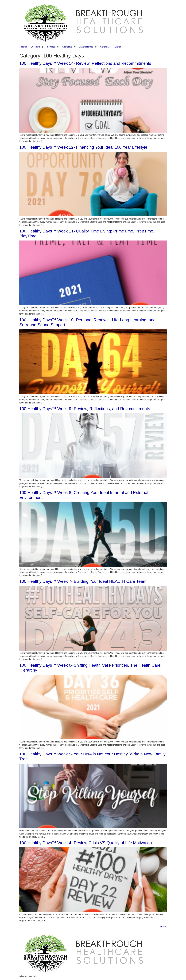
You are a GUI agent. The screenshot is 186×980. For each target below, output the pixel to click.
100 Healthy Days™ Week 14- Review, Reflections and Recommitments (85, 63)
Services (51, 47)
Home (24, 47)
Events (118, 47)
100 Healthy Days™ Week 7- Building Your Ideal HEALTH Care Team (83, 581)
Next (163, 926)
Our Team (35, 47)
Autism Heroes (86, 47)
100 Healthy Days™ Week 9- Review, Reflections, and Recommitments (85, 409)
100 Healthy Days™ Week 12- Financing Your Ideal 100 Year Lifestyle (83, 147)
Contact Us (105, 47)
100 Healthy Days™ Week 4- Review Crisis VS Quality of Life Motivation (86, 843)
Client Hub (67, 47)
